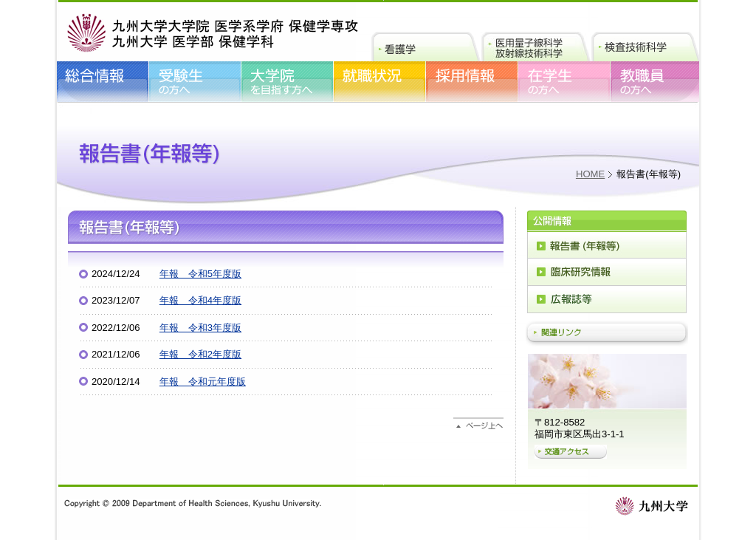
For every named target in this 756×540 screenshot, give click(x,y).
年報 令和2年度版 (200, 354)
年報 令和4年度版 (200, 300)
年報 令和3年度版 (200, 328)
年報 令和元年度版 (203, 382)
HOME (590, 174)
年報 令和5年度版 (200, 274)
